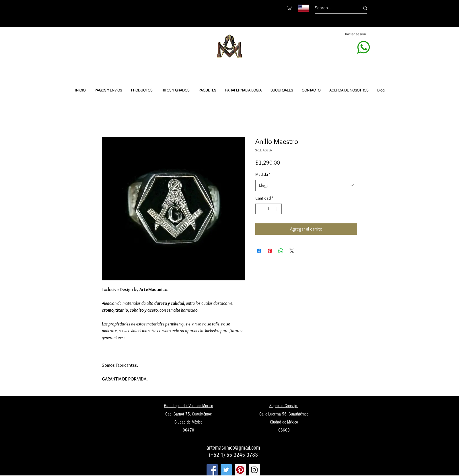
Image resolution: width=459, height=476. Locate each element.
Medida (263, 174)
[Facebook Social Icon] (212, 470)
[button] (290, 8)
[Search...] (333, 8)
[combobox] (306, 185)
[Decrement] (260, 209)
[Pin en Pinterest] (270, 251)
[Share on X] (292, 251)
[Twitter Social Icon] (226, 470)
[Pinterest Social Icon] (240, 470)
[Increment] (277, 209)
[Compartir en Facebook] (259, 251)
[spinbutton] (269, 209)
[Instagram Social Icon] (254, 470)
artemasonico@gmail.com (233, 448)
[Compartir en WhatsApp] (281, 251)
